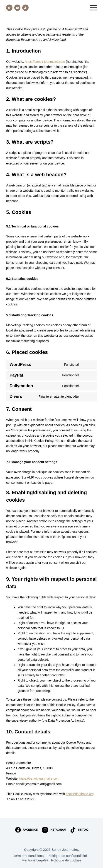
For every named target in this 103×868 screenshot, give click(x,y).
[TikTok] (25, 8)
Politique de (60, 860)
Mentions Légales (36, 860)
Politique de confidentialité (69, 856)
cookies (76, 860)
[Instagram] (17, 8)
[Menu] (93, 8)
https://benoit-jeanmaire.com (45, 62)
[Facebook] (9, 8)
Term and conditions (30, 856)
